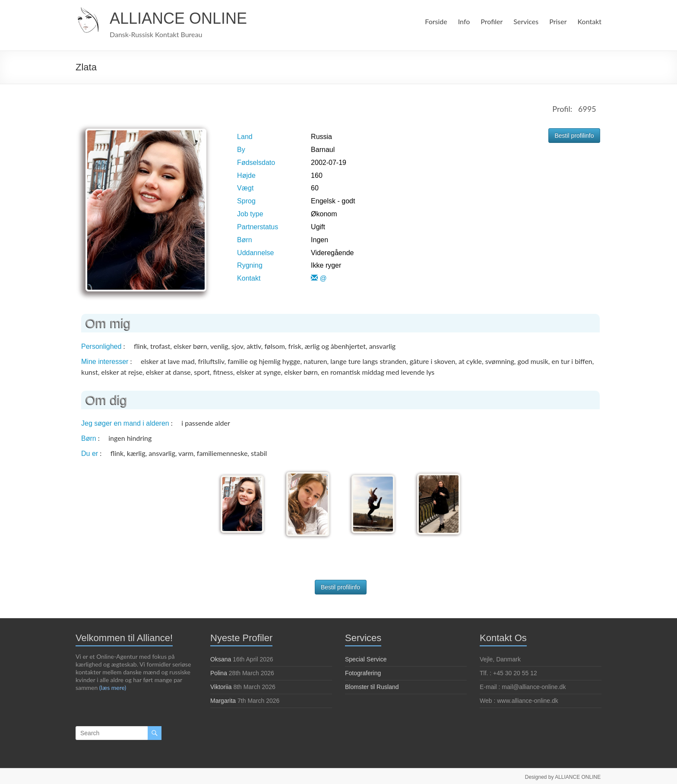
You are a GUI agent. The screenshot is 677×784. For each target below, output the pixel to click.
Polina (219, 671)
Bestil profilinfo (574, 136)
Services (525, 21)
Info (463, 21)
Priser (558, 21)
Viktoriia (221, 685)
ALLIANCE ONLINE (178, 18)
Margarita (223, 699)
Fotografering (363, 671)
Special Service (366, 657)
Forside (435, 21)
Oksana (221, 657)
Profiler (490, 21)
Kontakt (590, 21)
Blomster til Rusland (372, 685)
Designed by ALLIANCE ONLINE (564, 774)
